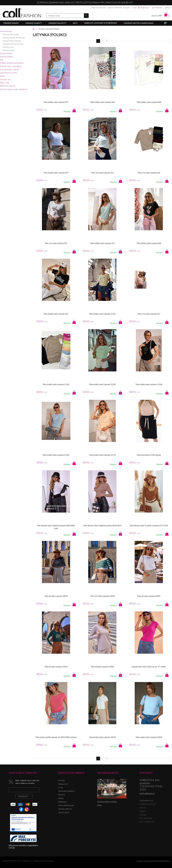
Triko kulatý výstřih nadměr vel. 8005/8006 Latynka (56, 737)
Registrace (145, 8)
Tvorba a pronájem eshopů (147, 861)
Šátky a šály (5, 83)
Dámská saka (5, 79)
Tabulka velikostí (65, 809)
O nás (135, 8)
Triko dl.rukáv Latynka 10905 (149, 596)
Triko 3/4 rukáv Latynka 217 (149, 314)
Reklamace (63, 802)
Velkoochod (63, 784)
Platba (61, 798)
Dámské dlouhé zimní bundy (14, 38)
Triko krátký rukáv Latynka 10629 (149, 737)
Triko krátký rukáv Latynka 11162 (56, 385)
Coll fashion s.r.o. (22, 13)
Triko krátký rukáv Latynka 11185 (102, 385)
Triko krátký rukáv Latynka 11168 (149, 385)
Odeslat (23, 796)
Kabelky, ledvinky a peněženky (12, 63)
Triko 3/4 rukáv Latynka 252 (102, 173)
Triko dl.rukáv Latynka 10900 (102, 667)
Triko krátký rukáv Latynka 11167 (102, 314)
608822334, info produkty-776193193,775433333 (151, 785)
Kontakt (127, 8)
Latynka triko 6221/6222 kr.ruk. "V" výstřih (149, 667)
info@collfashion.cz (147, 793)
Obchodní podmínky (66, 791)
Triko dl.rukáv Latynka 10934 (56, 596)
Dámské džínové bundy (12, 41)
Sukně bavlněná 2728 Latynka (149, 455)
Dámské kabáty (6, 53)
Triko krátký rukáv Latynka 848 (149, 102)
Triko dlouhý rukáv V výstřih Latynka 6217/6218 (149, 526)
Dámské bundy (6, 31)
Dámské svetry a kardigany (11, 66)
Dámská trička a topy (8, 73)
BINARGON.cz (164, 861)
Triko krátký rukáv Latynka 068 (149, 243)
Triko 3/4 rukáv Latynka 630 (149, 173)
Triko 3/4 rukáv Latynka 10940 (102, 596)
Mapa (99, 805)
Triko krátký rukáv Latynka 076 (56, 173)
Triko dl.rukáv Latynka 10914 (56, 667)
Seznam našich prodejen (107, 801)
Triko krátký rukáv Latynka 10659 (102, 737)
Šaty (2, 60)
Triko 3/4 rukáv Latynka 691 (56, 243)
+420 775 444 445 (115, 8)
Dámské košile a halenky (10, 69)
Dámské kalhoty (6, 57)
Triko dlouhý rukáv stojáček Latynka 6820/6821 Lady (56, 527)
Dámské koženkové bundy (13, 44)
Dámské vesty (8, 47)
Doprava (62, 795)
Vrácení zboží (63, 812)
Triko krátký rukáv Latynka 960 (102, 102)
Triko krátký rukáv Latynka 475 (102, 243)
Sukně (2, 76)
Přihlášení (158, 8)
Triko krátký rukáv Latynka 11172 (102, 455)
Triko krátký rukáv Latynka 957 (56, 102)
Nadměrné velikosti (8, 86)
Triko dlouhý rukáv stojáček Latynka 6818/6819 (102, 526)
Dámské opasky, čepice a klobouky (14, 89)
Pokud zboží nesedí (66, 805)
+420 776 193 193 (98, 8)
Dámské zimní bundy (11, 34)
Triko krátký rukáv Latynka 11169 (56, 455)
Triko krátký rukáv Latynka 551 (56, 314)
